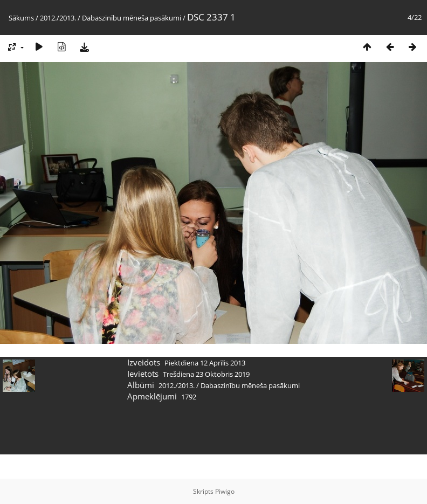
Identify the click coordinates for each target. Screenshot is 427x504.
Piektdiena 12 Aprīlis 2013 (205, 363)
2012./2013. (58, 18)
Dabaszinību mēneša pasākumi (132, 18)
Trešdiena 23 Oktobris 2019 (206, 374)
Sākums (21, 18)
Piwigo (225, 491)
